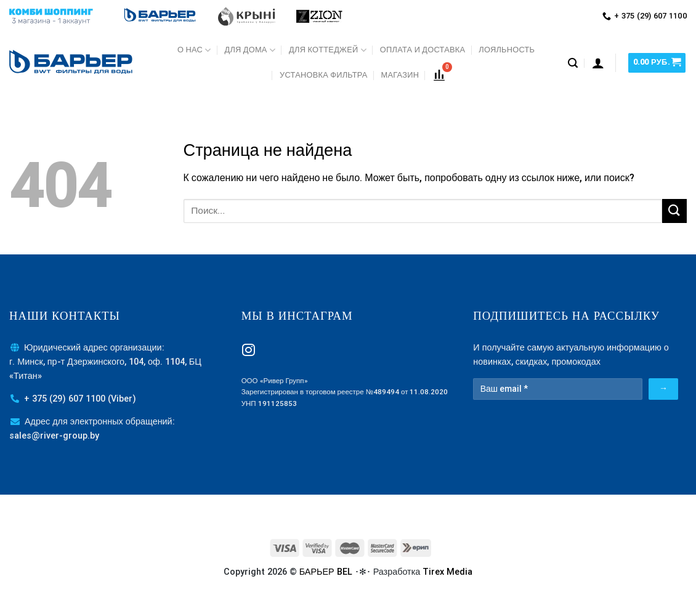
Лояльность (507, 50)
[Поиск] (573, 63)
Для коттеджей (328, 50)
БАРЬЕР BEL (326, 572)
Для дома (250, 50)
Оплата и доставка (423, 50)
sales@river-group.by (54, 436)
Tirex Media (447, 572)
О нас (194, 50)
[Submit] (674, 211)
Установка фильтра (323, 75)
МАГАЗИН (400, 75)
